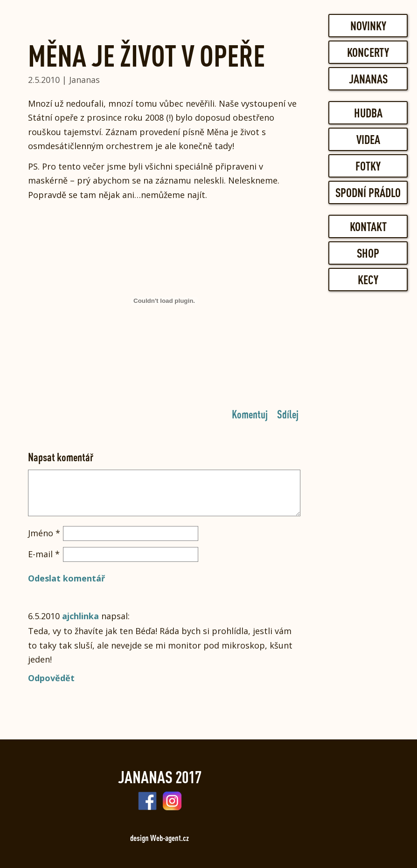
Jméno (44, 533)
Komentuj (250, 414)
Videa (368, 139)
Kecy (368, 280)
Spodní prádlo (368, 192)
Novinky (368, 26)
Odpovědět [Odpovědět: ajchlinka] (51, 678)
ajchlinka (80, 616)
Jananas (368, 79)
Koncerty (368, 52)
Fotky (368, 166)
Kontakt (368, 226)
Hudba (368, 113)
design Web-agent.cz (160, 838)
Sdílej (288, 414)
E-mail (44, 554)
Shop (368, 253)
